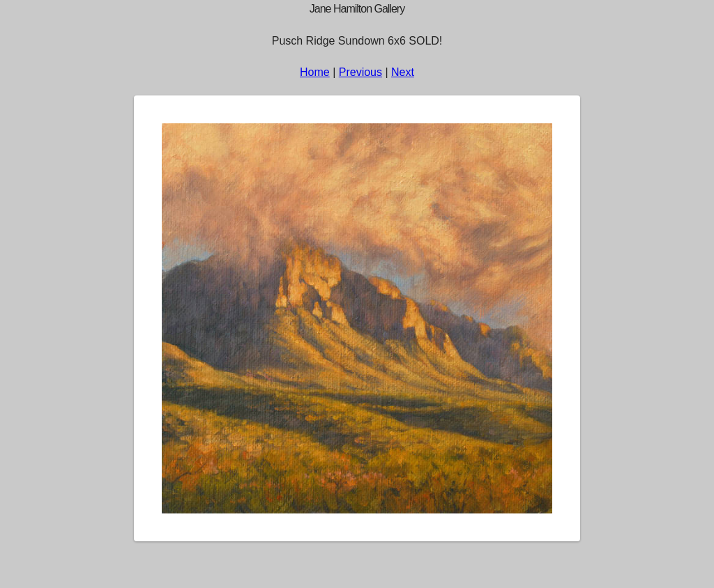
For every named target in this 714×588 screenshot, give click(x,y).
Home (315, 72)
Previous (360, 72)
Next (403, 72)
